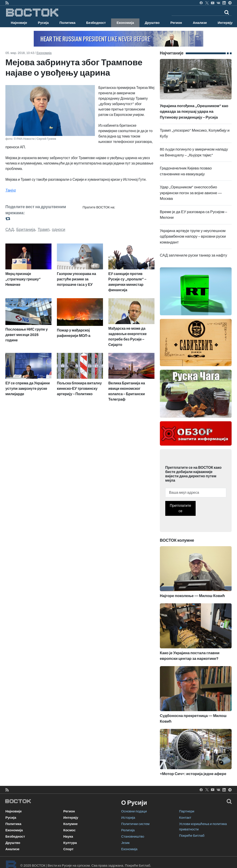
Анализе (200, 23)
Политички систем (135, 824)
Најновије (19, 23)
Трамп (44, 230)
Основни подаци (134, 811)
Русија (43, 23)
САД (10, 230)
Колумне (71, 824)
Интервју (71, 818)
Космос (70, 830)
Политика (68, 23)
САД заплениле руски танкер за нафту (193, 255)
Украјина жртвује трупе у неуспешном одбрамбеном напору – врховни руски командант (193, 237)
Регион (176, 23)
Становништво (133, 836)
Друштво (152, 23)
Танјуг (11, 190)
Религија (128, 830)
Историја (128, 818)
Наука (68, 836)
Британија (26, 230)
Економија (125, 23)
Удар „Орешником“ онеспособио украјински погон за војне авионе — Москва (191, 193)
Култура (70, 843)
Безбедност (96, 23)
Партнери (187, 811)
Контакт (185, 818)
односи (59, 230)
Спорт (68, 849)
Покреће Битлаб (192, 836)
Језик (125, 843)
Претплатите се (180, 508)
